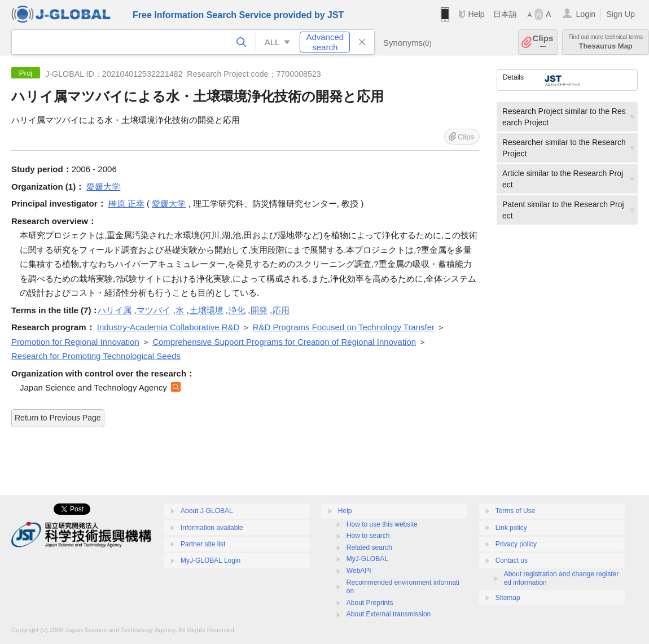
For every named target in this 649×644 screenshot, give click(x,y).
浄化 (237, 310)
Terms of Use (516, 511)
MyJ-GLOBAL (367, 559)
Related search (369, 547)
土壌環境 (207, 310)
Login (586, 14)
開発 (259, 310)
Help (476, 14)
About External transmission (389, 614)
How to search (368, 536)
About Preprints (370, 603)
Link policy (511, 528)
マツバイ (154, 310)
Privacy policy (516, 544)
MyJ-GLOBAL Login (211, 560)
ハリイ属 (115, 310)
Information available (212, 528)
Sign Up (621, 14)
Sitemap (508, 598)
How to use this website (382, 524)
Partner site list (203, 544)
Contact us (512, 560)
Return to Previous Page (58, 418)
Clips (543, 42)
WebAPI (359, 571)
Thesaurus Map (606, 42)
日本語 (505, 14)
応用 (281, 310)
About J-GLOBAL (207, 511)
